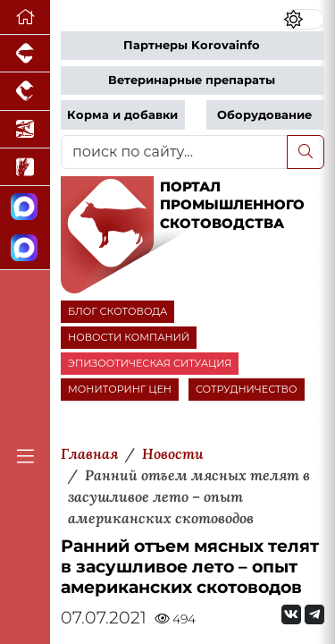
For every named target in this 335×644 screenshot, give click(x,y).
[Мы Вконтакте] (291, 614)
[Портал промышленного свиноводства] (25, 54)
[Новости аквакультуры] (25, 130)
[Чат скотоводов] (25, 248)
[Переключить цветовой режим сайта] (304, 19)
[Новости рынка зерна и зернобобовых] (25, 167)
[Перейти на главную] (25, 17)
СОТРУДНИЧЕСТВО (247, 389)
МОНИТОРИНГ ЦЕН (120, 389)
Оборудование (264, 115)
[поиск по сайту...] (174, 152)
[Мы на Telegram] (314, 614)
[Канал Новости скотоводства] (25, 207)
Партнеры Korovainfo (192, 45)
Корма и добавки (122, 115)
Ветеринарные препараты (192, 80)
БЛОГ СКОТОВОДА (117, 311)
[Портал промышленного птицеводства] (25, 91)
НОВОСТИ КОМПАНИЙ (129, 337)
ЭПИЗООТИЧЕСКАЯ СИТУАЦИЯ (150, 363)
